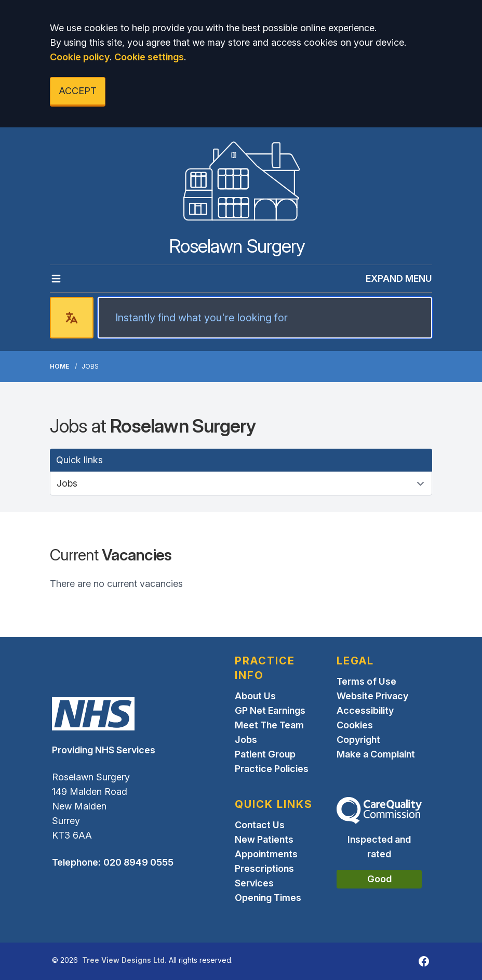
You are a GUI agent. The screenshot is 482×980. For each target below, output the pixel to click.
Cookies (355, 725)
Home (59, 366)
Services (254, 883)
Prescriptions (264, 868)
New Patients (264, 839)
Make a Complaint (376, 754)
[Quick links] (241, 484)
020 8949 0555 (138, 862)
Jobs (246, 740)
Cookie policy (80, 57)
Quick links (79, 460)
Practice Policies (272, 769)
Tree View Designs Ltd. (124, 960)
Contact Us (260, 825)
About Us (255, 696)
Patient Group (265, 754)
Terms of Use (366, 681)
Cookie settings (149, 57)
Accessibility (365, 710)
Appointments (266, 854)
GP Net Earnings (270, 710)
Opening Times (268, 898)
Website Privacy (372, 696)
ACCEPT (78, 91)
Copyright (358, 740)
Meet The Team (269, 725)
